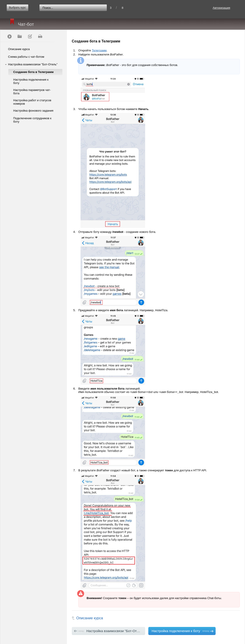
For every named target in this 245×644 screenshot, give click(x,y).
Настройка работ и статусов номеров (32, 102)
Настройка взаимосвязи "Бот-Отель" (33, 64)
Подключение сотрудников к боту (32, 120)
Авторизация (221, 8)
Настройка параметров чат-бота (32, 92)
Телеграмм (99, 50)
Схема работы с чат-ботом (26, 57)
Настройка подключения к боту (31, 81)
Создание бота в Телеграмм (33, 72)
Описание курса (19, 49)
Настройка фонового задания (33, 111)
